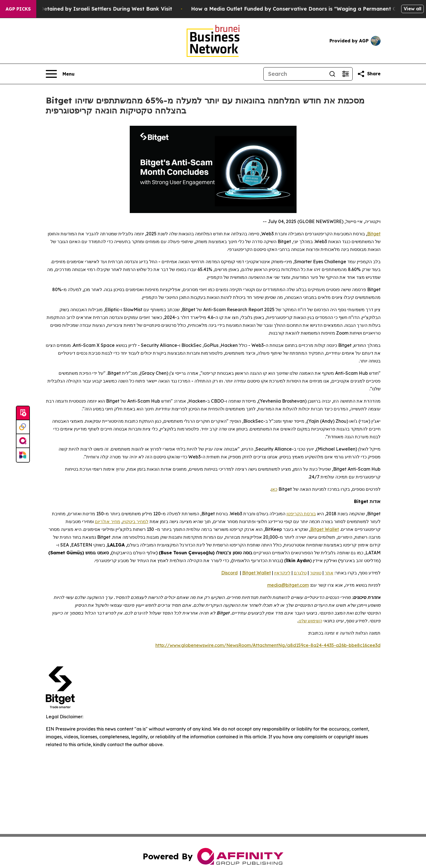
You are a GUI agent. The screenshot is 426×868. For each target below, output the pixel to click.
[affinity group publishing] (23, 441)
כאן (274, 489)
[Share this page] (369, 74)
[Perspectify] (23, 427)
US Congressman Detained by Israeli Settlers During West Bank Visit (93, 9)
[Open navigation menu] (60, 74)
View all (412, 9)
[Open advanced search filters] (346, 74)
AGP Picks (18, 9)
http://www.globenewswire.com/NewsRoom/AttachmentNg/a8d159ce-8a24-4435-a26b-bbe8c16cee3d (268, 645)
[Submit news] (23, 413)
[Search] (295, 74)
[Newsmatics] (23, 455)
